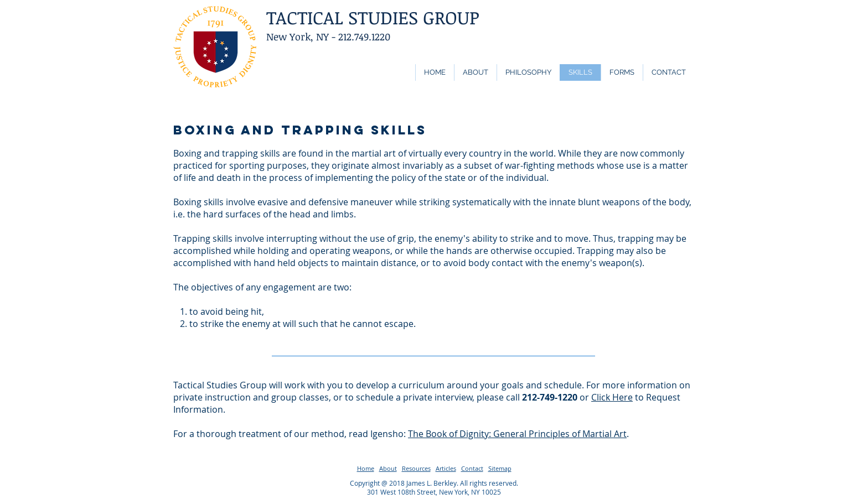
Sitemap (500, 468)
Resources (416, 468)
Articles (446, 468)
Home (366, 468)
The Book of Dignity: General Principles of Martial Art (517, 434)
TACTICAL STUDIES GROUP (373, 17)
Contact (472, 468)
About (388, 468)
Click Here (612, 397)
